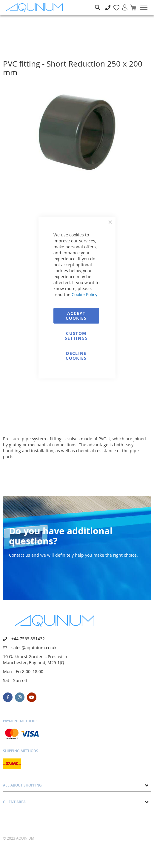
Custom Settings (76, 336)
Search (98, 3)
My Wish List (114, 4)
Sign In (122, 4)
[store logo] (36, 8)
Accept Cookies (76, 316)
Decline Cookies (76, 356)
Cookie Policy (84, 294)
